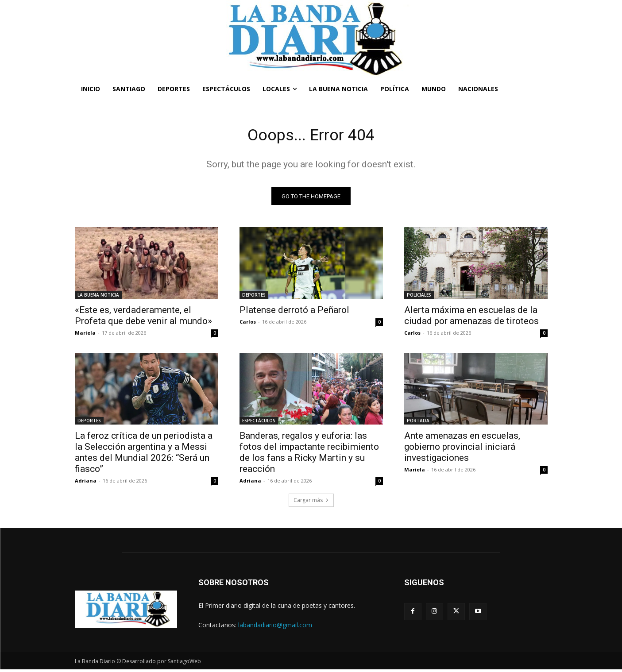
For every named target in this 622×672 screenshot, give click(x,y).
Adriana (86, 483)
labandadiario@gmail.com (275, 627)
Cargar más (311, 503)
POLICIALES (419, 297)
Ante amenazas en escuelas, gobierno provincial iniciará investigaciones (462, 449)
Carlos (248, 324)
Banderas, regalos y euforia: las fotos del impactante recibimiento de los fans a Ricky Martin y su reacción (309, 455)
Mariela (85, 335)
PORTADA (418, 423)
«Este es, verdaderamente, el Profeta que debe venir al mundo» (143, 318)
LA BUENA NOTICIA (98, 297)
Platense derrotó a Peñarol (294, 313)
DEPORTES (254, 297)
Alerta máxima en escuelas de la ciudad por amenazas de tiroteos (471, 318)
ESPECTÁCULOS (259, 423)
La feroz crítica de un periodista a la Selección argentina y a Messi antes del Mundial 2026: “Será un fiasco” (144, 455)
